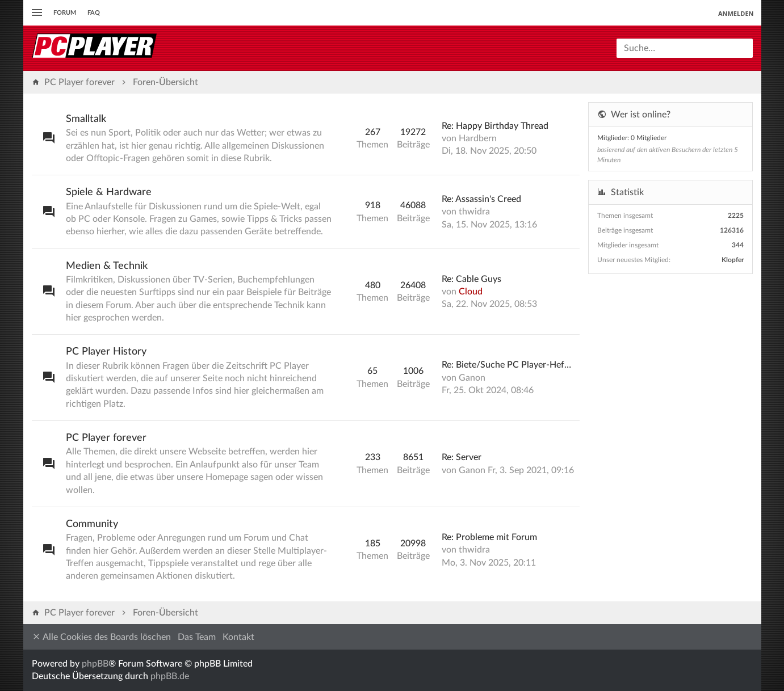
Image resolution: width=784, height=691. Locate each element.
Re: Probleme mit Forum (489, 537)
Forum (65, 13)
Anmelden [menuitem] (736, 13)
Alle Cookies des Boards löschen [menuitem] (101, 637)
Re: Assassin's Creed (481, 199)
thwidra (474, 212)
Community (92, 524)
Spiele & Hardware (109, 192)
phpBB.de (170, 676)
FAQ (94, 13)
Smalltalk (86, 119)
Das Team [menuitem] (197, 637)
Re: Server (462, 457)
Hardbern (478, 138)
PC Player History (106, 352)
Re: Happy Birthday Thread (495, 126)
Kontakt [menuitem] (238, 637)
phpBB (95, 664)
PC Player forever (106, 438)
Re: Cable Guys (471, 279)
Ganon (472, 378)
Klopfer (733, 260)
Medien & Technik (107, 266)
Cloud (471, 292)
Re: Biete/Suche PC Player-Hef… (506, 365)
